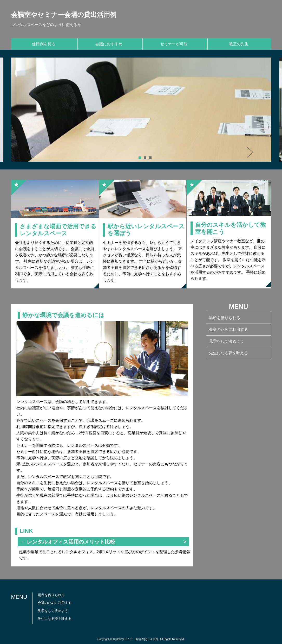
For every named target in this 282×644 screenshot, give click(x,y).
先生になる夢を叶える (228, 353)
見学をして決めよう (227, 341)
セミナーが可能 (174, 44)
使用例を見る (44, 44)
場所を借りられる (225, 318)
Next (252, 154)
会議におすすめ (109, 44)
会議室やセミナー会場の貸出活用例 (64, 15)
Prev (33, 154)
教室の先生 (239, 44)
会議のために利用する (228, 329)
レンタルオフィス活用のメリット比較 (71, 542)
